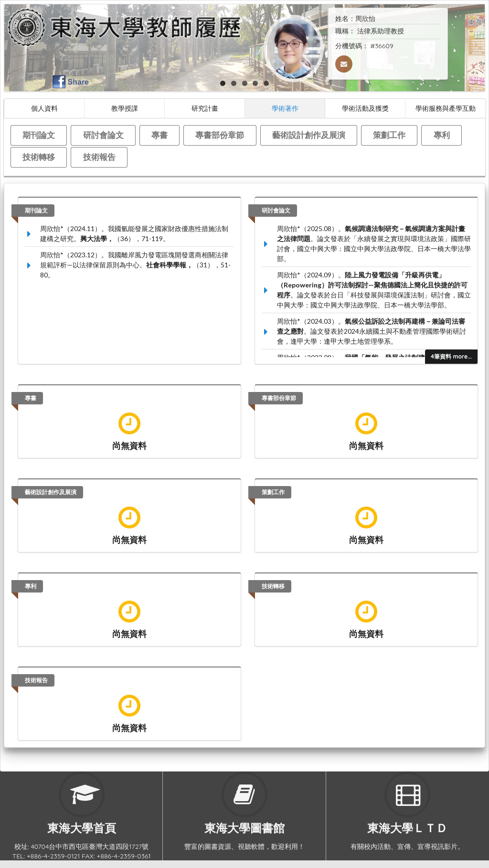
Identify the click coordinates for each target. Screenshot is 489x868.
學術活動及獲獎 (365, 108)
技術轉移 (39, 157)
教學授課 (125, 108)
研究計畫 (205, 108)
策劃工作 (389, 135)
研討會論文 (103, 135)
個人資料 (44, 108)
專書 (159, 135)
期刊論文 (39, 135)
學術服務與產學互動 (446, 108)
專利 (442, 135)
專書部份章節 (220, 135)
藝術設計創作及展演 (309, 135)
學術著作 (285, 108)
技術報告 (99, 157)
